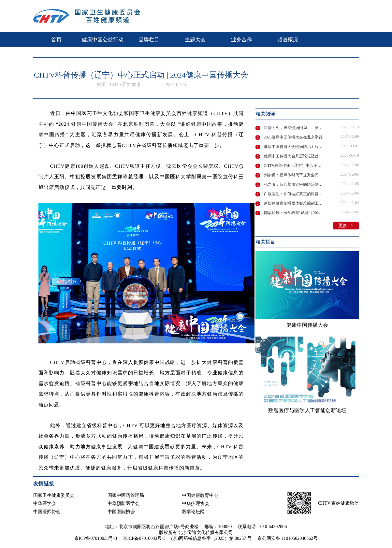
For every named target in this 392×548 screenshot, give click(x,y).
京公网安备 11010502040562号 (288, 538)
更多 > (346, 226)
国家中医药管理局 (126, 495)
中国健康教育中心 (200, 495)
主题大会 (195, 40)
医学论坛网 (193, 512)
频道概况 (288, 40)
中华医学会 (45, 504)
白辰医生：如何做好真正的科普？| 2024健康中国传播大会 (294, 194)
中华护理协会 (196, 504)
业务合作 (241, 40)
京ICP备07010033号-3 (96, 538)
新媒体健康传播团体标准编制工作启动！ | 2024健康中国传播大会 (294, 203)
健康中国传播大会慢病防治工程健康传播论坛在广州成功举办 (294, 147)
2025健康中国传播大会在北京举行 (293, 137)
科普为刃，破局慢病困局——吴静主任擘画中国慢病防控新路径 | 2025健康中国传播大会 (294, 128)
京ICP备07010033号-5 (144, 538)
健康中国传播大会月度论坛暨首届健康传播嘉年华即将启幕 (294, 156)
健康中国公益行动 (103, 40)
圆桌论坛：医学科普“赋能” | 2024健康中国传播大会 (294, 213)
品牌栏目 (149, 40)
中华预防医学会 (123, 504)
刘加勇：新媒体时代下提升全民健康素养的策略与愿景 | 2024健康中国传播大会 (294, 175)
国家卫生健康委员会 (54, 495)
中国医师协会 (47, 512)
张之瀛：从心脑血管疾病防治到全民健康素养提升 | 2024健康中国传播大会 (294, 184)
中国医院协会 (121, 512)
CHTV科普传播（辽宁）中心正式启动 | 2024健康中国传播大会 (294, 166)
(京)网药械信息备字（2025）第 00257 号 (212, 538)
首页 (56, 40)
